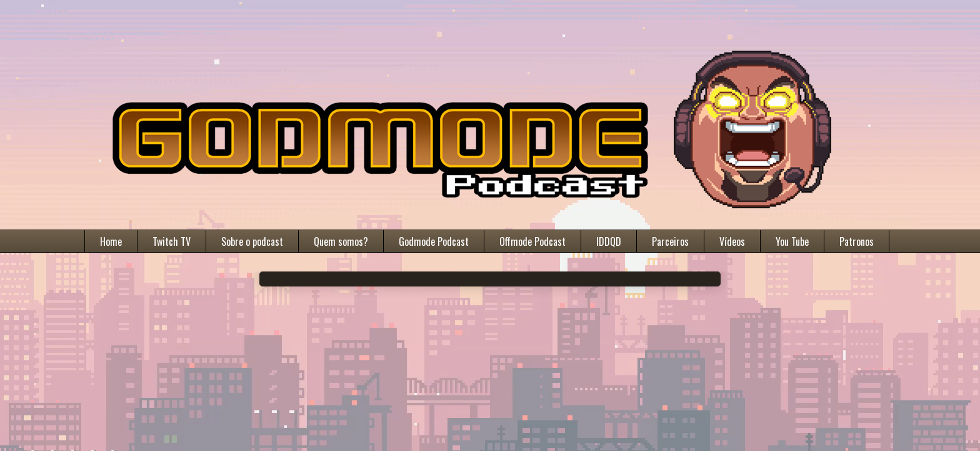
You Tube (792, 241)
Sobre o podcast (252, 241)
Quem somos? (341, 241)
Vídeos (732, 241)
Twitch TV (172, 241)
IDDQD (609, 241)
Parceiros (670, 241)
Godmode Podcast (434, 241)
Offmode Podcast (532, 241)
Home (111, 241)
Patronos (857, 241)
